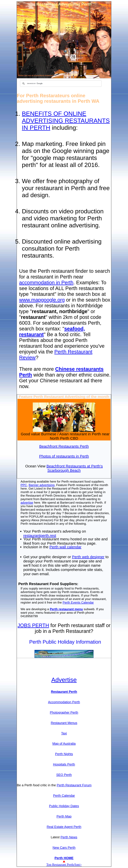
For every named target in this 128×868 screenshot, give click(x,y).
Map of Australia (64, 744)
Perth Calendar (64, 796)
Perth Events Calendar (78, 602)
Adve (64, 680)
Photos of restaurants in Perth (64, 456)
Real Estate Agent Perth (64, 827)
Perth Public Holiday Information (65, 642)
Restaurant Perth (64, 692)
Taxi (64, 733)
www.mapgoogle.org (42, 300)
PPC (24, 485)
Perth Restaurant (73, 352)
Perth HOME (64, 858)
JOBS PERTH (33, 625)
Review (27, 358)
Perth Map (64, 816)
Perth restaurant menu (66, 609)
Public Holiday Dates (64, 806)
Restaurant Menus (64, 723)
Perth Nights (64, 754)
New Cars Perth (64, 848)
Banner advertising (42, 485)
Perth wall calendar (65, 547)
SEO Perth (64, 775)
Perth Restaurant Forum (74, 785)
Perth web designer (88, 557)
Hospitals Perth (64, 764)
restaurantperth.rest (40, 536)
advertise (27, 503)
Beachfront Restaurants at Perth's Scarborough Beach (75, 468)
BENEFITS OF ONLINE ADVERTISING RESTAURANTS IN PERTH (66, 121)
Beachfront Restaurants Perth (64, 446)
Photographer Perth (64, 712)
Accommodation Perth (64, 702)
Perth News (69, 837)
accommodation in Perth (46, 283)
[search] (60, 84)
